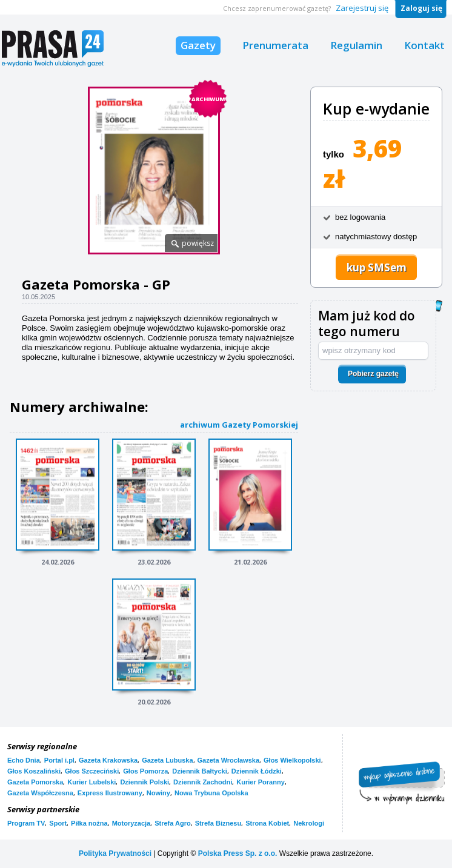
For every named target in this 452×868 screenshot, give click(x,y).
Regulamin (356, 45)
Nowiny (158, 793)
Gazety (198, 45)
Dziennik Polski (145, 782)
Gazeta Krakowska (108, 760)
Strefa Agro (173, 823)
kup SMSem (377, 267)
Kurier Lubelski (91, 782)
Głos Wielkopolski (292, 760)
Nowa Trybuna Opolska (211, 793)
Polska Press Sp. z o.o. (238, 853)
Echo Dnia (24, 760)
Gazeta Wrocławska (229, 760)
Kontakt (424, 45)
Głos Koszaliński (34, 771)
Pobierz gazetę (373, 374)
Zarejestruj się (362, 8)
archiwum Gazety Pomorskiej (239, 424)
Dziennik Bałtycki (199, 771)
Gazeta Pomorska (35, 782)
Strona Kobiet (267, 823)
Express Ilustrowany (110, 793)
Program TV (26, 823)
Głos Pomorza (145, 771)
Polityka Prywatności (115, 853)
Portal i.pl (59, 760)
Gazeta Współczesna (40, 793)
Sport (58, 823)
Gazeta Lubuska (167, 760)
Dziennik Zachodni (203, 782)
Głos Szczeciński (92, 771)
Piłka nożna (89, 823)
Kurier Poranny (260, 782)
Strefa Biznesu (218, 823)
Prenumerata (275, 45)
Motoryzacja (131, 823)
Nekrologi (309, 823)
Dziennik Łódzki (257, 771)
